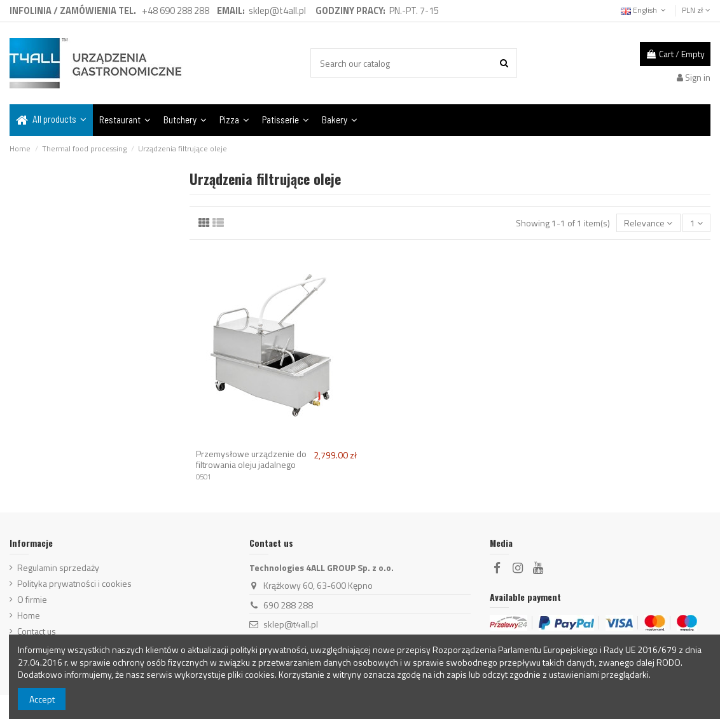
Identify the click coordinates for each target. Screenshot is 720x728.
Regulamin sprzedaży (58, 568)
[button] (51, 120)
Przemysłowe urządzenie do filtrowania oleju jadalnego (251, 459)
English (645, 10)
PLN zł (696, 10)
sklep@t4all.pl (291, 624)
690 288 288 (288, 605)
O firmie (32, 600)
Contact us (37, 631)
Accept (42, 699)
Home (29, 615)
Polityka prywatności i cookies (74, 584)
